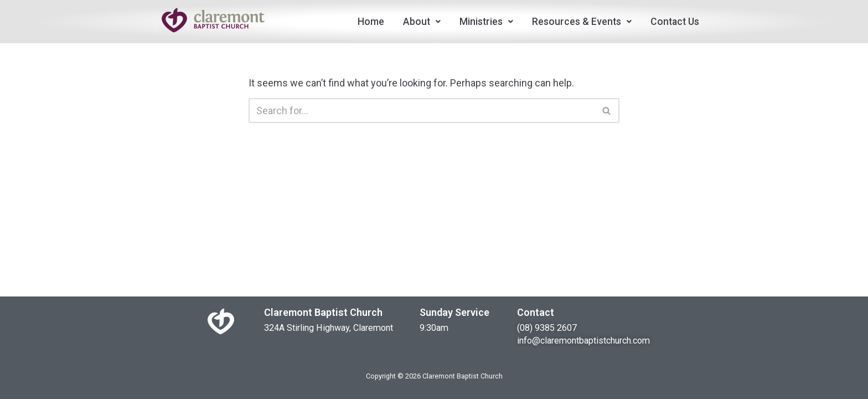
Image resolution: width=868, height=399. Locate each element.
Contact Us (675, 22)
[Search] (422, 111)
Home (371, 22)
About (422, 22)
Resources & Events (582, 22)
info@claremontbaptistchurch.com (583, 341)
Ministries (486, 22)
